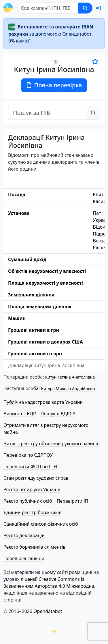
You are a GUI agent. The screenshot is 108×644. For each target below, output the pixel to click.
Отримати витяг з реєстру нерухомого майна (46, 429)
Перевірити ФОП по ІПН (30, 466)
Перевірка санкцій (24, 558)
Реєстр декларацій (24, 535)
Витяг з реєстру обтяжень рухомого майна (51, 444)
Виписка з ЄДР (20, 414)
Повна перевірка (54, 85)
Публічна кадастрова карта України (43, 402)
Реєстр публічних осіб (28, 501)
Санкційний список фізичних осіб (41, 524)
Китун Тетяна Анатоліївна (70, 377)
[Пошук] (48, 8)
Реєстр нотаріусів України (32, 489)
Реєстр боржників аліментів (34, 547)
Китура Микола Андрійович (68, 388)
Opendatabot (48, 611)
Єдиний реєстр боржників (32, 512)
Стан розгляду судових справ (36, 478)
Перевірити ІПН (74, 501)
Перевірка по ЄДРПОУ (28, 455)
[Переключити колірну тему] (54, 632)
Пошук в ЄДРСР (58, 414)
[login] (98, 8)
